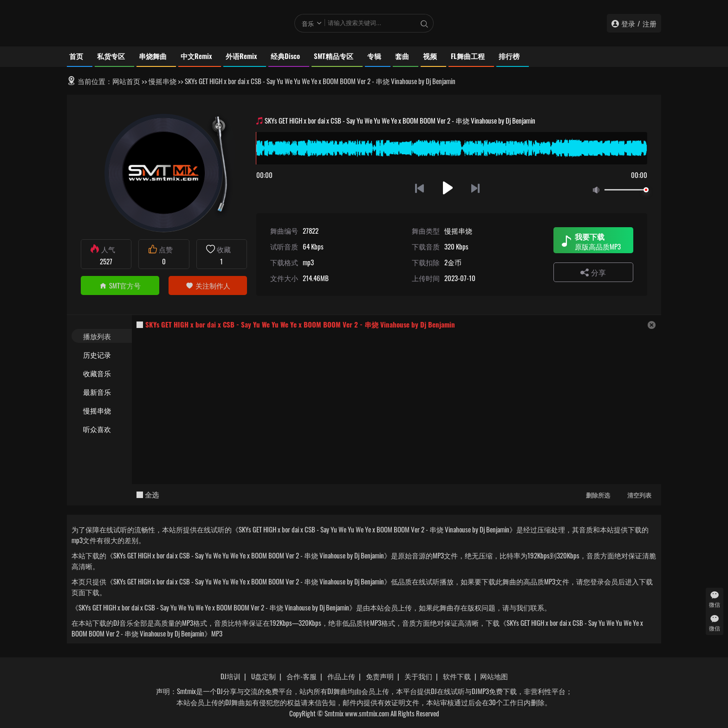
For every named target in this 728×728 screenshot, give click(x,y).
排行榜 (509, 56)
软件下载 (457, 676)
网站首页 (126, 81)
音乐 (308, 23)
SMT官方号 (120, 285)
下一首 (476, 188)
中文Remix (196, 56)
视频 (430, 56)
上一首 (419, 188)
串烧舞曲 (153, 56)
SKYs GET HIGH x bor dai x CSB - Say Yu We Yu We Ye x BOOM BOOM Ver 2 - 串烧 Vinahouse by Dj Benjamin (300, 324)
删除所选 (598, 495)
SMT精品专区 (334, 56)
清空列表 (639, 495)
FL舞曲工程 (468, 56)
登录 (628, 23)
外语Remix (241, 56)
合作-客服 (302, 676)
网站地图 (494, 676)
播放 (448, 188)
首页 (76, 56)
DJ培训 (231, 676)
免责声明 (380, 676)
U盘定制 (263, 676)
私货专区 (111, 56)
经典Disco (285, 56)
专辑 (374, 56)
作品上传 (341, 676)
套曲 (402, 56)
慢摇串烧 (162, 81)
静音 (598, 190)
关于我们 (418, 676)
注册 (650, 23)
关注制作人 (208, 285)
